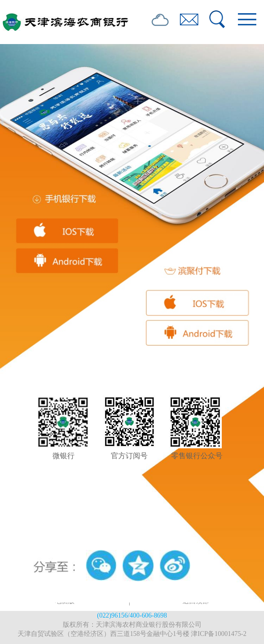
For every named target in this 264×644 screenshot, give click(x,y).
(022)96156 (112, 615)
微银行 (64, 456)
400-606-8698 (148, 615)
